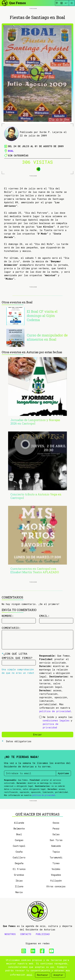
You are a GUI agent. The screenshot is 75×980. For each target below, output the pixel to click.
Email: (44, 616)
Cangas (19, 840)
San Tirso (56, 840)
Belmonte (19, 828)
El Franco (19, 869)
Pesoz (56, 828)
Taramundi (56, 857)
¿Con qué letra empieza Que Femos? (17, 656)
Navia (19, 892)
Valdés (56, 869)
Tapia (56, 852)
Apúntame (63, 773)
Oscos (56, 823)
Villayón (56, 881)
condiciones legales (56, 720)
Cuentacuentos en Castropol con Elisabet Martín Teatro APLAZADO (35, 570)
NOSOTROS (10, 934)
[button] (37, 169)
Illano (19, 886)
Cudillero (19, 857)
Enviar (37, 734)
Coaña (19, 852)
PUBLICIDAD (43, 934)
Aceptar (58, 975)
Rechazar (43, 975)
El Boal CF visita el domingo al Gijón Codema (42, 316)
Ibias (19, 881)
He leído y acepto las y (58, 722)
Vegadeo (56, 875)
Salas (56, 834)
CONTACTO (26, 934)
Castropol (19, 846)
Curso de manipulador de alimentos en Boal (47, 337)
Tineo (56, 863)
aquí (29, 975)
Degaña (19, 863)
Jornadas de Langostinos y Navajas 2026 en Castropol (35, 422)
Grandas (19, 875)
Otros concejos (56, 886)
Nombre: (8, 616)
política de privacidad (55, 711)
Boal (11, 151)
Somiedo (56, 846)
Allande (19, 823)
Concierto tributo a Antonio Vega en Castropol (36, 496)
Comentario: (11, 628)
